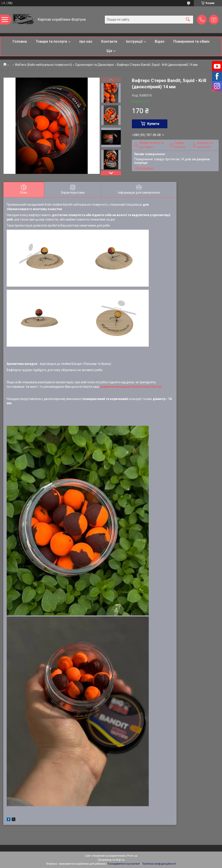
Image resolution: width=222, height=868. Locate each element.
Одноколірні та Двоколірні (94, 65)
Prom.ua (132, 856)
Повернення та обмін (191, 41)
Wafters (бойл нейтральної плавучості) (43, 65)
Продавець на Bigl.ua (111, 860)
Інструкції (134, 41)
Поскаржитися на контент (124, 864)
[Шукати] (188, 20)
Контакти (109, 41)
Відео (160, 41)
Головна (20, 41)
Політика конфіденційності (159, 864)
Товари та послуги (51, 41)
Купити (153, 124)
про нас (86, 41)
